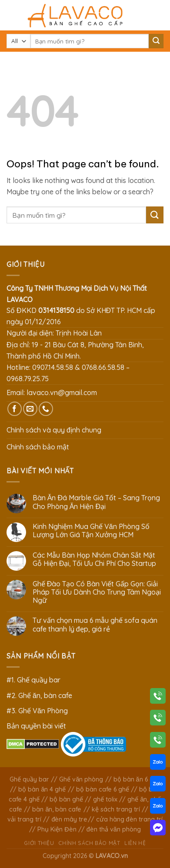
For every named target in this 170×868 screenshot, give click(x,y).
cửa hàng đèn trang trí (129, 819)
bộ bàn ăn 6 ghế (137, 779)
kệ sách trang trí (116, 809)
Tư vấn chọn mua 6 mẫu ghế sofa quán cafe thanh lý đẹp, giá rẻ (95, 625)
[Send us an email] (30, 409)
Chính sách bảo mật (38, 447)
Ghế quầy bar (29, 779)
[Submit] (156, 41)
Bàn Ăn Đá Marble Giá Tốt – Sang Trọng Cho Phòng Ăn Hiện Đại (96, 502)
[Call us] (46, 409)
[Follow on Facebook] (15, 409)
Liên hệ (135, 843)
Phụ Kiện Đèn (57, 829)
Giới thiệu (39, 843)
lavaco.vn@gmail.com (62, 392)
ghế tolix (105, 799)
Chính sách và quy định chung (54, 430)
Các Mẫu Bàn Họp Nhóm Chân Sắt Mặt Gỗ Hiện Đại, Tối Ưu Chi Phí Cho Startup (95, 559)
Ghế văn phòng (81, 779)
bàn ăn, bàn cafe (57, 809)
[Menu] (12, 15)
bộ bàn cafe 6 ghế (103, 789)
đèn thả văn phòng (114, 829)
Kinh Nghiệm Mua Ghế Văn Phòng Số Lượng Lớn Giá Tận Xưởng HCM (91, 531)
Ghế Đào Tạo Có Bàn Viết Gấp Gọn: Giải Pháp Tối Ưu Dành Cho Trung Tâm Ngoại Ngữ (97, 592)
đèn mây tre (69, 819)
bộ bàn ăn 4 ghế (42, 789)
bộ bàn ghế (66, 799)
